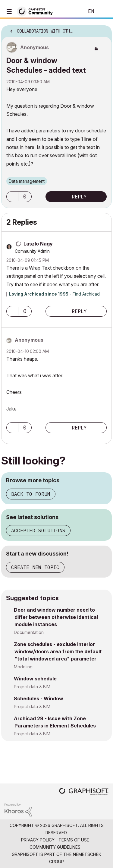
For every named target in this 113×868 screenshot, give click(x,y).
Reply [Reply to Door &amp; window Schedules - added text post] (79, 197)
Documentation (29, 632)
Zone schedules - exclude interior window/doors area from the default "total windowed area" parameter (58, 651)
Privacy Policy (38, 840)
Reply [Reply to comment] (79, 311)
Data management (27, 181)
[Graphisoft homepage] (84, 792)
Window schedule (35, 679)
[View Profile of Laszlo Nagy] (38, 244)
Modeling (23, 667)
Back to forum (31, 494)
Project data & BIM (32, 687)
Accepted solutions (38, 531)
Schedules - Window (39, 699)
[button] (12, 197)
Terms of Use (74, 840)
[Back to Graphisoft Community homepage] (37, 11)
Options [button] (103, 29)
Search (71, 11)
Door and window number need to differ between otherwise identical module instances (56, 617)
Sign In (103, 11)
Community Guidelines (55, 847)
